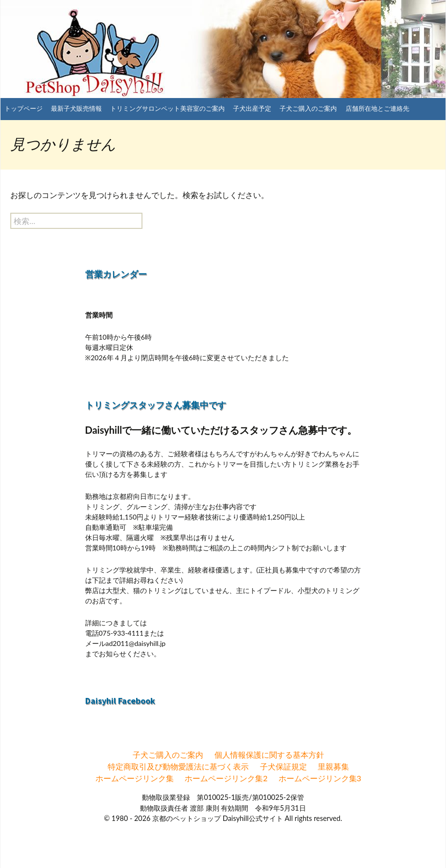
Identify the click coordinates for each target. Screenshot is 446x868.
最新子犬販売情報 (76, 108)
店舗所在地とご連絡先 (377, 108)
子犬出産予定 (252, 108)
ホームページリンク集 (135, 778)
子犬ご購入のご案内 (308, 108)
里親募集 (333, 766)
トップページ (23, 108)
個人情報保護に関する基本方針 (269, 755)
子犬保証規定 (283, 766)
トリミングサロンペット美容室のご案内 (167, 108)
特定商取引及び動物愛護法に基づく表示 (178, 766)
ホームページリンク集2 (226, 778)
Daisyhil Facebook (120, 701)
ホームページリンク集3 (320, 778)
